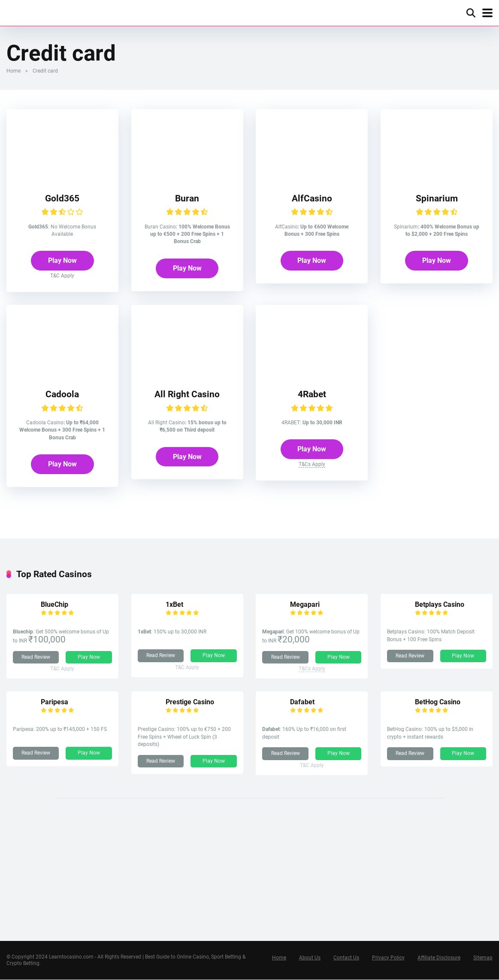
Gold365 (62, 198)
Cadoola (62, 394)
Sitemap (483, 958)
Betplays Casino (440, 605)
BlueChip (54, 605)
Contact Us (346, 958)
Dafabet (303, 702)
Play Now (62, 261)
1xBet (174, 605)
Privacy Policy (388, 958)
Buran (187, 198)
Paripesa (54, 702)
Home (14, 71)
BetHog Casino (438, 702)
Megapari (305, 605)
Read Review (36, 657)
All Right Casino (187, 394)
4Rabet (312, 394)
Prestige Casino (190, 702)
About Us (310, 958)
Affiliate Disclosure (439, 958)
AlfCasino (312, 198)
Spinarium (437, 198)
